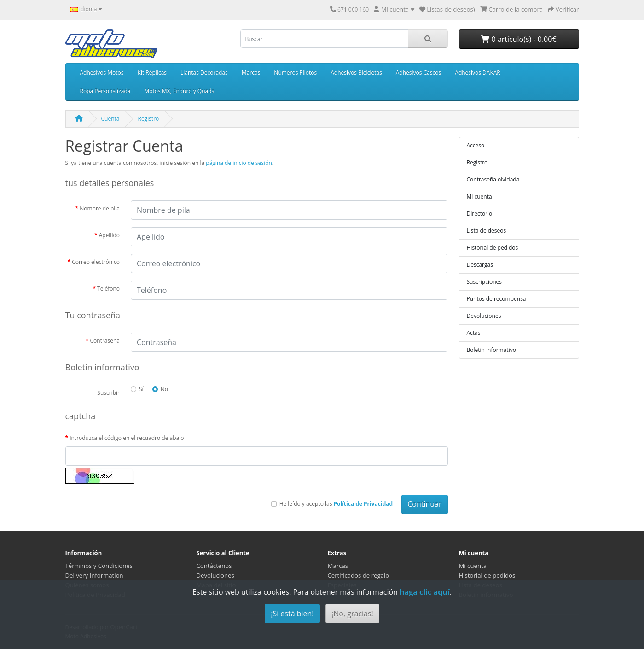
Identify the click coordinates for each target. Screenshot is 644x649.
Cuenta (110, 119)
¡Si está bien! (292, 614)
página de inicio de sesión (239, 163)
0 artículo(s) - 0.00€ (519, 39)
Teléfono (108, 289)
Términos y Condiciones (99, 566)
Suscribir (108, 393)
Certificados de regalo (359, 575)
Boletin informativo (491, 350)
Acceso (476, 145)
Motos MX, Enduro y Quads (179, 91)
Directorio (480, 213)
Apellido (109, 235)
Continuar (424, 504)
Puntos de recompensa (496, 299)
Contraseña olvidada (493, 179)
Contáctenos (214, 566)
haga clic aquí (425, 592)
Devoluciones (484, 316)
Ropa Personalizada (105, 91)
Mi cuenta (479, 196)
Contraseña (105, 341)
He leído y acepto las (336, 504)
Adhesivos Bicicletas (356, 73)
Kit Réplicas (152, 73)
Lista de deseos (487, 231)
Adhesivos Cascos (418, 73)
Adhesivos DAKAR (477, 73)
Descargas (480, 265)
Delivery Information (94, 575)
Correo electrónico (96, 262)
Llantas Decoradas (204, 73)
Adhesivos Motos (102, 73)
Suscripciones (484, 282)
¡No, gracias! (352, 614)
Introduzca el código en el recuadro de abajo (127, 438)
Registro (148, 119)
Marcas (251, 73)
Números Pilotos (295, 73)
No (164, 389)
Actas (474, 333)
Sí (141, 389)
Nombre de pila (100, 208)
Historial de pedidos (493, 248)
